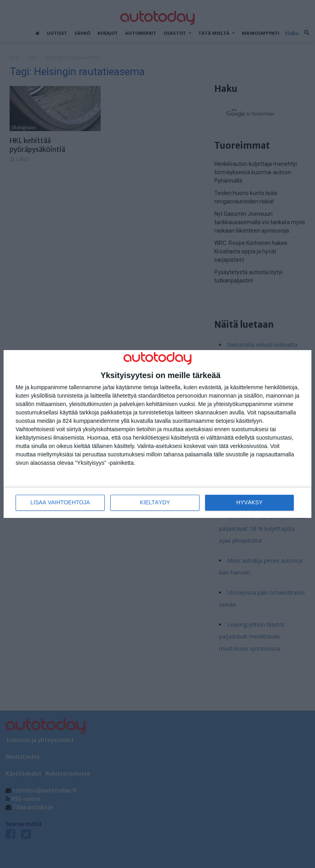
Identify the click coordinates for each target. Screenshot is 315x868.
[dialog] (157, 434)
